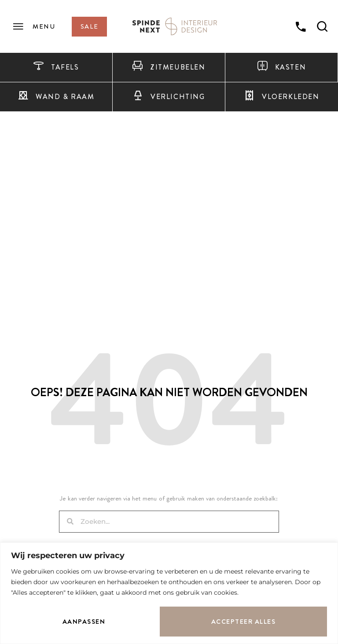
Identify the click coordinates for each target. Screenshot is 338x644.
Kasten (281, 67)
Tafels (56, 67)
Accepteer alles (244, 622)
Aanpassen (84, 622)
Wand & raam (56, 97)
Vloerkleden (281, 97)
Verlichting (169, 97)
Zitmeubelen (169, 67)
